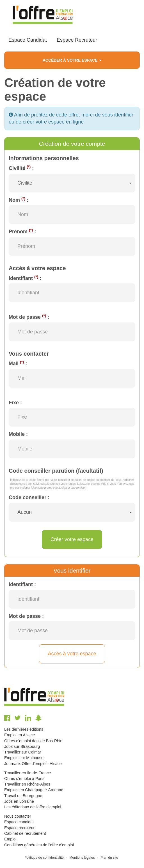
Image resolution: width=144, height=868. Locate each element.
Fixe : (15, 403)
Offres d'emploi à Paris (24, 779)
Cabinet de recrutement (25, 833)
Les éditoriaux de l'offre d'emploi (33, 807)
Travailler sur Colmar (23, 752)
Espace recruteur (19, 828)
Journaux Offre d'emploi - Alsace (33, 764)
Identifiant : (25, 278)
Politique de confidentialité (44, 858)
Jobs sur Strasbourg (22, 746)
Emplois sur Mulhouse (24, 758)
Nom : (19, 200)
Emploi (10, 839)
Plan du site (109, 858)
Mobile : (18, 434)
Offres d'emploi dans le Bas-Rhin (33, 741)
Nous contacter (18, 816)
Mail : (18, 363)
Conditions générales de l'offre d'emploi (39, 845)
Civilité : (21, 168)
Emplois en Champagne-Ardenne (34, 790)
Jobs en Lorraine (19, 801)
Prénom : (22, 231)
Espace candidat (19, 822)
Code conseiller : (29, 497)
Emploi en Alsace (20, 735)
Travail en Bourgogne (23, 796)
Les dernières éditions (24, 729)
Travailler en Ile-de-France (28, 773)
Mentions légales (82, 858)
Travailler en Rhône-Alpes (27, 784)
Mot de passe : (29, 317)
